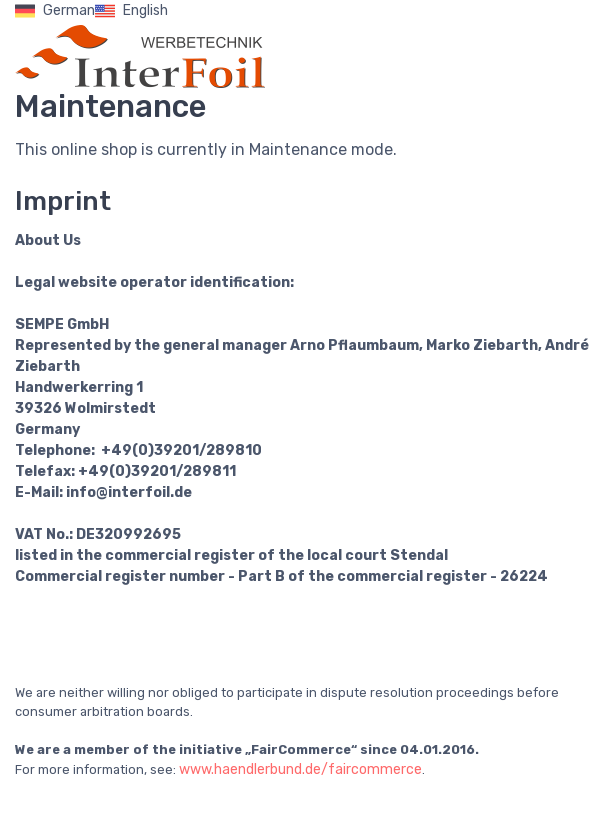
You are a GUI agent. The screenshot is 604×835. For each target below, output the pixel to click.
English (131, 11)
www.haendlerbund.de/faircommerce (300, 769)
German (55, 11)
